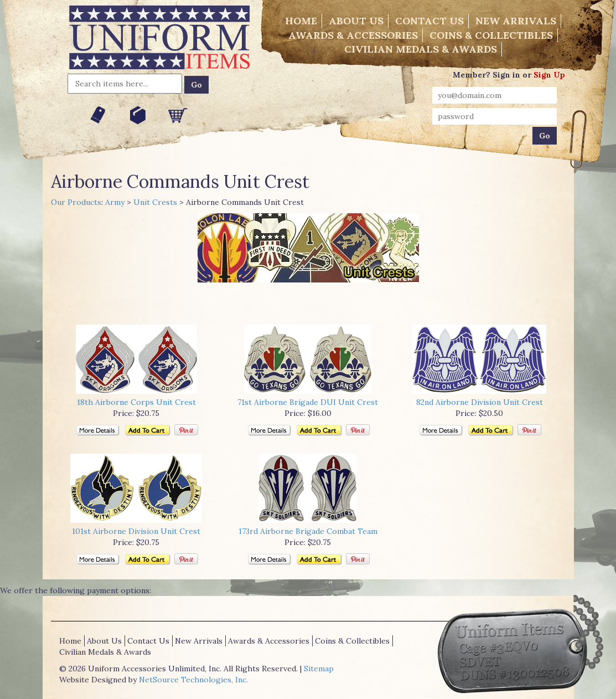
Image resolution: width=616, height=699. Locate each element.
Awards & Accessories (353, 35)
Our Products (76, 202)
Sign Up (549, 75)
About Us (356, 21)
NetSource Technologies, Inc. (193, 680)
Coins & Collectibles (491, 35)
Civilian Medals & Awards (421, 49)
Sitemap (319, 669)
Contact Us (429, 21)
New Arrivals (516, 21)
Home (301, 21)
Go (196, 85)
